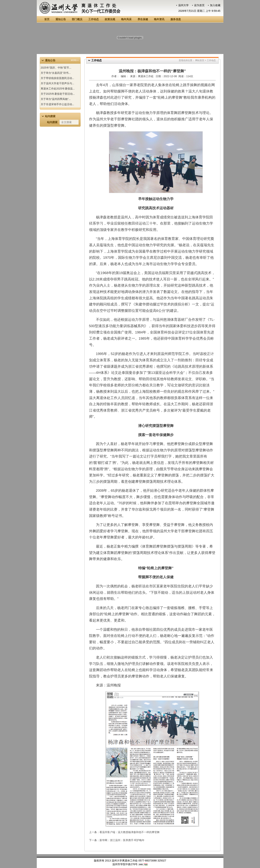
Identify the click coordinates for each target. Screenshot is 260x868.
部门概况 (77, 19)
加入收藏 (215, 5)
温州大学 (183, 5)
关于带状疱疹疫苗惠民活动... (57, 78)
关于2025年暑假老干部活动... (58, 94)
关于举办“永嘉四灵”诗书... (56, 73)
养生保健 (143, 19)
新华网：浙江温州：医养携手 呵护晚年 (122, 840)
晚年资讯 (159, 19)
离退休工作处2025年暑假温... (58, 89)
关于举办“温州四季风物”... (56, 99)
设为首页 (199, 5)
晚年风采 (126, 19)
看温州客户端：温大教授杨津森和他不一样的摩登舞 (130, 832)
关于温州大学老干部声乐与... (57, 83)
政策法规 (110, 19)
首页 (47, 19)
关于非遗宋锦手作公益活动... (57, 104)
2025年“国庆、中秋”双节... (56, 68)
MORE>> (75, 60)
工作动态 (94, 19)
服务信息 (176, 19)
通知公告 (61, 19)
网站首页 (200, 60)
